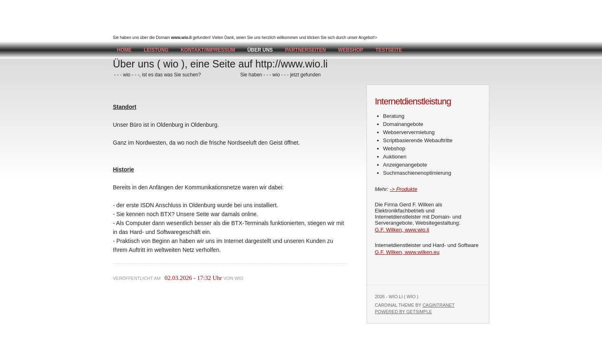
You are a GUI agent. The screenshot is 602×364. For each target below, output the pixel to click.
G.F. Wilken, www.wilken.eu (407, 252)
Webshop (351, 50)
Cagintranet (439, 305)
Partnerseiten (305, 50)
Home (124, 50)
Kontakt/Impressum (208, 50)
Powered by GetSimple (404, 312)
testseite (389, 50)
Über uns (260, 50)
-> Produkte (404, 189)
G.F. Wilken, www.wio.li (402, 230)
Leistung (156, 50)
